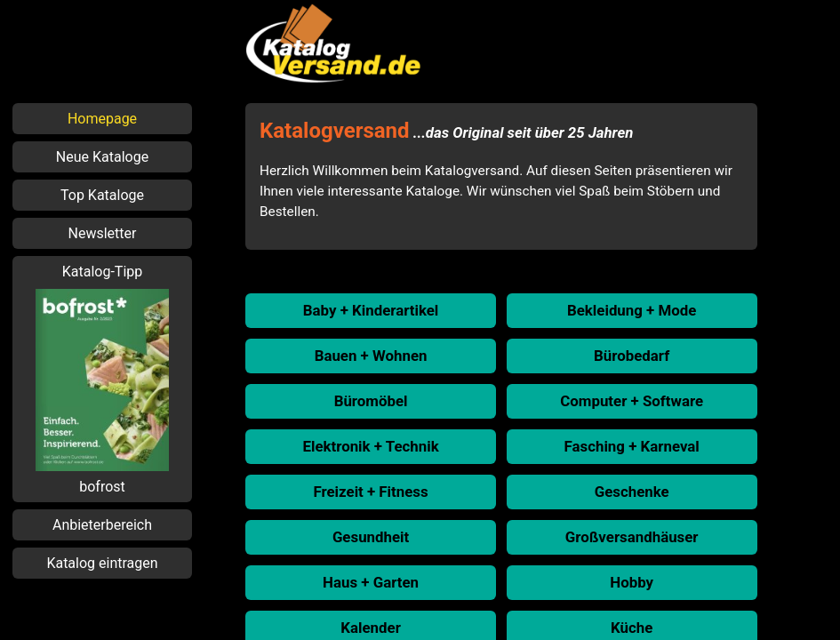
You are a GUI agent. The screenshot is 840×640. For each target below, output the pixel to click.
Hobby (632, 582)
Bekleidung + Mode (632, 310)
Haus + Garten (371, 582)
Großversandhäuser (632, 537)
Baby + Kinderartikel (371, 310)
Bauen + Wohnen (371, 356)
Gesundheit (371, 537)
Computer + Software (632, 401)
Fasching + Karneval (632, 446)
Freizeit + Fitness (370, 492)
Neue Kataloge (102, 157)
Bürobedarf (632, 356)
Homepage (102, 119)
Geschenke (632, 492)
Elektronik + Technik (370, 446)
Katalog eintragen (102, 563)
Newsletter (103, 233)
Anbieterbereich (102, 525)
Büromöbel (371, 401)
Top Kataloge (102, 195)
